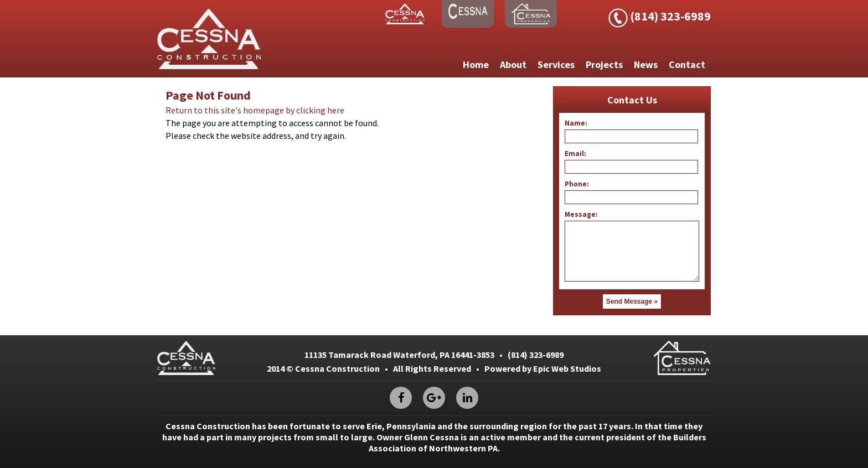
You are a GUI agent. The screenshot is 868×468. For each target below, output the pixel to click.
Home (476, 64)
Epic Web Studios (567, 368)
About (513, 64)
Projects (604, 64)
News (646, 64)
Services (556, 64)
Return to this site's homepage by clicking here (255, 110)
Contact (687, 64)
